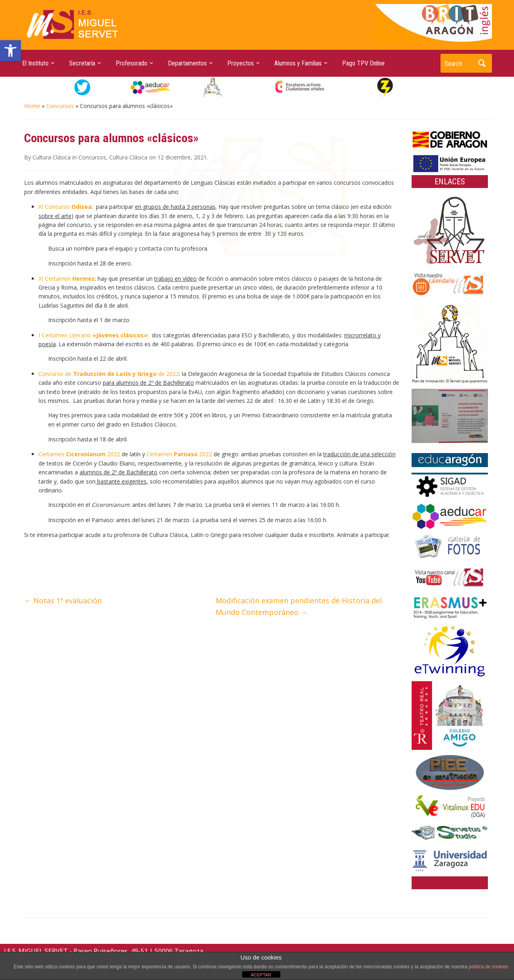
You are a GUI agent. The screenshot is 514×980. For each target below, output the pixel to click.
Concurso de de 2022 (109, 374)
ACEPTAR (261, 975)
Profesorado (132, 63)
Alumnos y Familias (298, 63)
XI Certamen (67, 279)
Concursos (60, 106)
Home (32, 106)
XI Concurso (65, 207)
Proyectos (241, 63)
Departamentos (187, 63)
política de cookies (489, 967)
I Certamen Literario (93, 335)
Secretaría (82, 63)
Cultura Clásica (52, 157)
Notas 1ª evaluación (63, 600)
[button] (10, 51)
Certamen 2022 (79, 454)
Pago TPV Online (363, 63)
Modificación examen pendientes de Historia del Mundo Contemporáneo (299, 606)
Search (482, 63)
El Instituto (35, 63)
